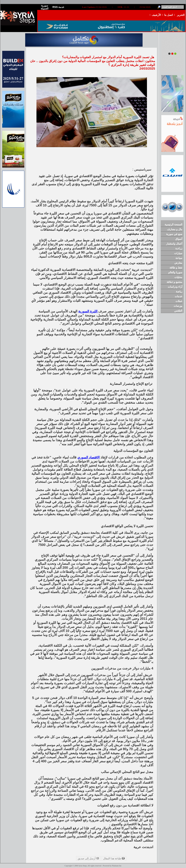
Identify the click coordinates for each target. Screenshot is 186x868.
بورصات (178, 306)
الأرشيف (156, 15)
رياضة (179, 291)
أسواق (179, 239)
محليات (178, 277)
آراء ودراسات (175, 287)
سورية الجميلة (45, 7)
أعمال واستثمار (174, 244)
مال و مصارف (175, 229)
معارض (178, 263)
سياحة (179, 258)
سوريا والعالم (175, 272)
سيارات (178, 253)
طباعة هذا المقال (114, 858)
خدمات (179, 296)
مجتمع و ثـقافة (174, 282)
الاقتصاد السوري (88, 457)
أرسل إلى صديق (88, 858)
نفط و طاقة (176, 268)
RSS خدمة (58, 7)
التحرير (181, 15)
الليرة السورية (88, 311)
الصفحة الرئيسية (173, 224)
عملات (179, 301)
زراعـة (179, 248)
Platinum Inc (117, 866)
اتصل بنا (169, 15)
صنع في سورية (174, 234)
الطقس (178, 311)
